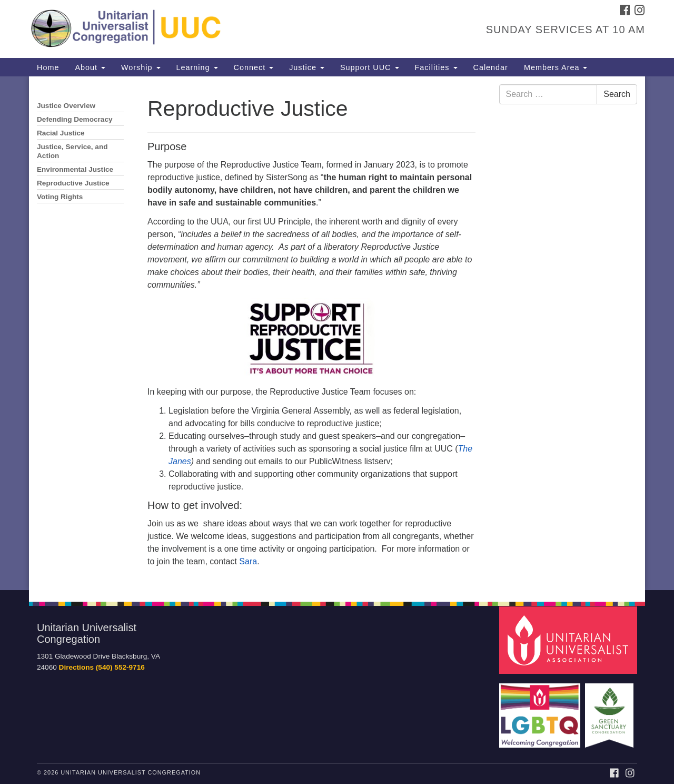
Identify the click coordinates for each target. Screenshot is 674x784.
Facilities (436, 67)
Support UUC (370, 67)
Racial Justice (61, 133)
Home (48, 67)
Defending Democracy (75, 119)
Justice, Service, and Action (72, 151)
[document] (337, 333)
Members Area (556, 67)
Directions (76, 667)
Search (617, 94)
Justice (307, 67)
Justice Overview (66, 106)
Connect (254, 67)
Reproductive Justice (73, 183)
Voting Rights (60, 197)
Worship (141, 67)
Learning (197, 67)
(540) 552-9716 (120, 667)
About (90, 67)
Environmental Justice (75, 169)
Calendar (491, 67)
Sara (248, 561)
